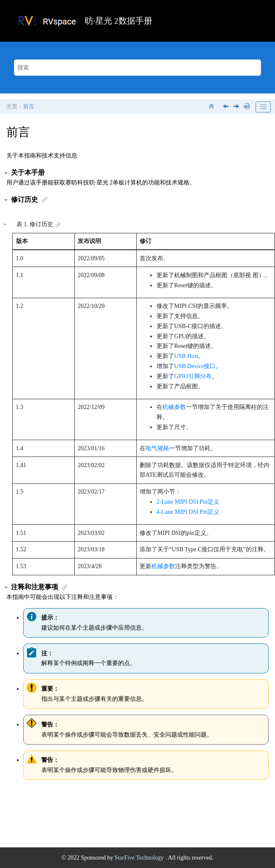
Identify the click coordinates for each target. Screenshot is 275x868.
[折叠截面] (212, 107)
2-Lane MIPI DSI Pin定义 (188, 502)
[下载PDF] (247, 107)
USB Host (186, 356)
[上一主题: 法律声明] (226, 107)
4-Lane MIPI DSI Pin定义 (188, 512)
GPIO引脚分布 (193, 376)
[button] (6, 173)
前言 (29, 107)
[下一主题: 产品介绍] (237, 107)
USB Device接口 (195, 366)
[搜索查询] (138, 68)
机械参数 (174, 407)
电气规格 (157, 448)
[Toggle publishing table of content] (263, 107)
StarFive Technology (140, 858)
